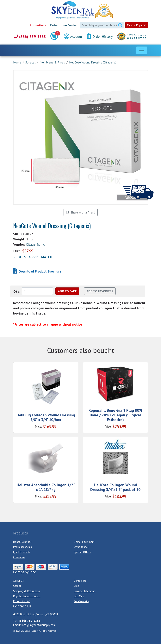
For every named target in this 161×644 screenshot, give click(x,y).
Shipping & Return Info (27, 591)
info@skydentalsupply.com (39, 625)
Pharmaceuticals (22, 547)
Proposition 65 (22, 601)
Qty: (17, 291)
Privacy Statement (84, 591)
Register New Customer (27, 596)
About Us (18, 581)
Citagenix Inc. (36, 244)
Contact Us (80, 581)
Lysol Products (22, 552)
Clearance (19, 557)
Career (17, 586)
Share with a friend (81, 212)
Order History (100, 36)
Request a (33, 257)
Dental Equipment (84, 542)
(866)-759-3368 (30, 37)
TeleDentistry (82, 601)
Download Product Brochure (40, 271)
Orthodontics (81, 547)
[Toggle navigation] (142, 50)
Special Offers (82, 552)
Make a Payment (137, 25)
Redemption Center (63, 25)
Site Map (79, 596)
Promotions (38, 25)
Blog (77, 586)
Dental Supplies (22, 542)
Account (73, 36)
